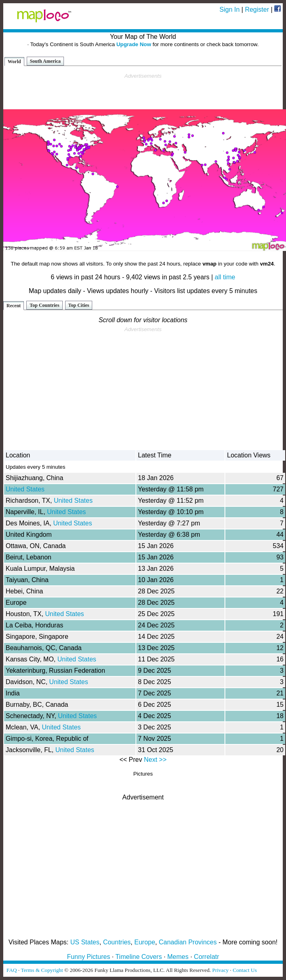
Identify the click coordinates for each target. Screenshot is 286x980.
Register (257, 10)
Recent (14, 306)
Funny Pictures (88, 957)
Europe (145, 942)
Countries (117, 942)
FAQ (12, 970)
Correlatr (206, 957)
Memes (178, 957)
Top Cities (79, 305)
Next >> (155, 760)
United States (25, 489)
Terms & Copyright (42, 970)
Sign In (230, 10)
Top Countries (44, 305)
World (14, 62)
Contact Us (245, 970)
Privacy (221, 970)
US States (85, 942)
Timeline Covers (139, 957)
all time (225, 277)
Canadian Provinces (187, 942)
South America (45, 61)
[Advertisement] (143, 91)
